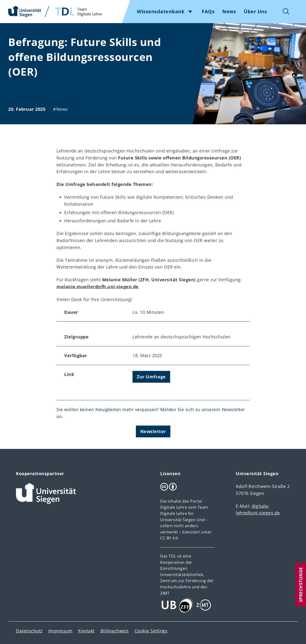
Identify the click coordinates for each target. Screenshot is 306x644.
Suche (286, 12)
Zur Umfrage (151, 377)
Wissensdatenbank (161, 12)
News (229, 12)
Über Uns (255, 12)
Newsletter (153, 431)
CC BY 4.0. (170, 538)
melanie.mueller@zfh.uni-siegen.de (97, 287)
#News (61, 109)
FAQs (208, 12)
